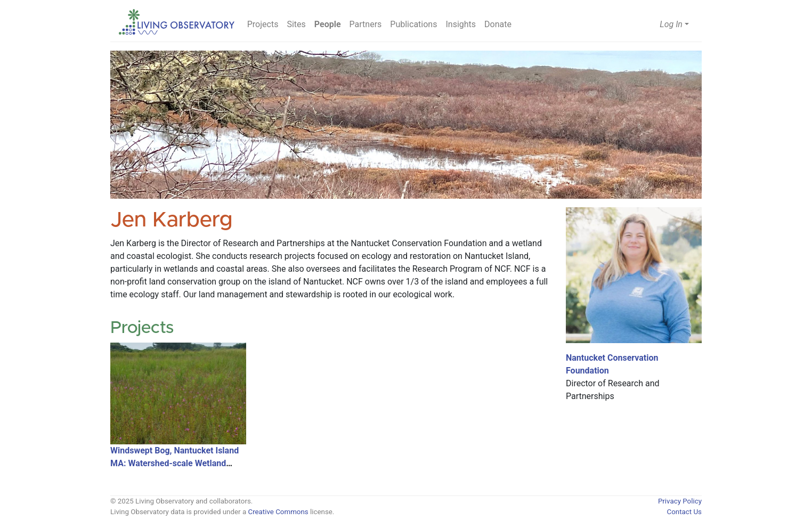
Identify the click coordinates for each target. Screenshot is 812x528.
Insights (461, 24)
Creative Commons (278, 512)
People (328, 24)
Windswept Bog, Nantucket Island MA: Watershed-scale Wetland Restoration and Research (174, 463)
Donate (498, 24)
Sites (296, 24)
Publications (413, 24)
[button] (674, 25)
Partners (366, 24)
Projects (263, 24)
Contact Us (684, 512)
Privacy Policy (680, 501)
